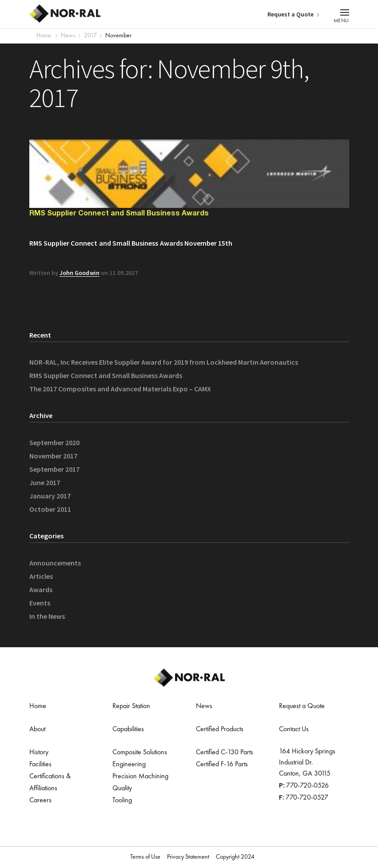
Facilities (40, 764)
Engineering (129, 764)
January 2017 (50, 496)
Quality (122, 788)
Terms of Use (145, 857)
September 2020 (54, 442)
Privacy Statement (188, 857)
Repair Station (131, 706)
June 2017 (45, 482)
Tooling (122, 800)
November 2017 (53, 456)
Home (44, 36)
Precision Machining (140, 776)
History (39, 753)
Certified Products (220, 729)
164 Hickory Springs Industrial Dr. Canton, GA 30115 (307, 763)
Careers (40, 800)
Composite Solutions (140, 753)
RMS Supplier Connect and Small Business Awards (119, 214)
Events (40, 603)
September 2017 (54, 469)
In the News (47, 616)
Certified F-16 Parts (222, 764)
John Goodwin (80, 273)
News (204, 706)
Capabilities (128, 729)
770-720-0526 (307, 786)
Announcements (55, 563)
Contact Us (294, 729)
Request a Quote (290, 14)
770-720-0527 (307, 798)
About (37, 729)
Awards (41, 589)
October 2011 (50, 509)
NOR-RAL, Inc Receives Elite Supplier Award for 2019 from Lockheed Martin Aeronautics (164, 362)
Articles (41, 576)
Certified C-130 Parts (225, 753)
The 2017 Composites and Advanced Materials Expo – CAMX (120, 389)
